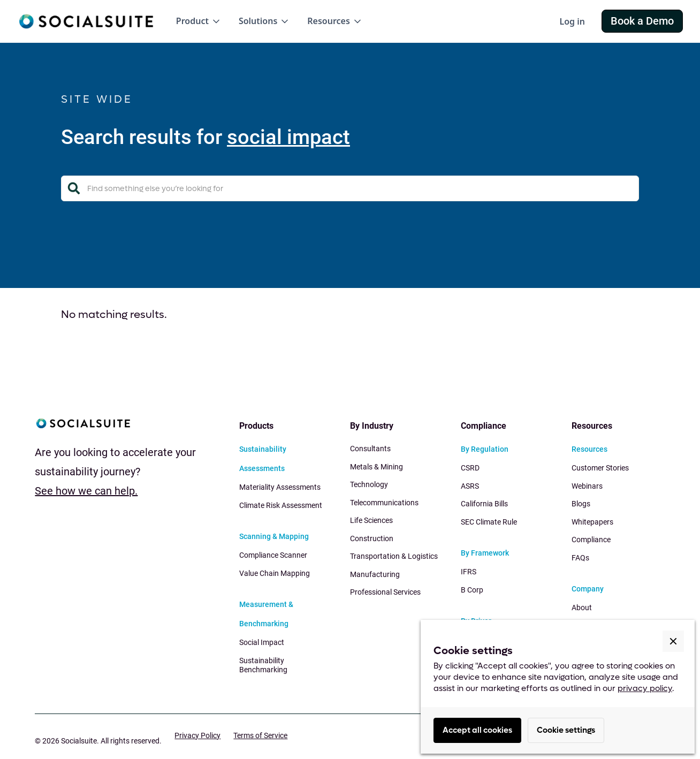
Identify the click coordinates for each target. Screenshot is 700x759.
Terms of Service (260, 735)
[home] (86, 21)
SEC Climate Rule (489, 522)
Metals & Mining (376, 467)
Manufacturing (375, 574)
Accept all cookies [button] (477, 730)
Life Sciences (371, 520)
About (582, 608)
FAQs (580, 558)
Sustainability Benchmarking (263, 665)
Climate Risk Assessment (281, 505)
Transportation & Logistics (394, 556)
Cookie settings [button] (566, 730)
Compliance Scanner (273, 555)
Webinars (587, 486)
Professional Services (385, 592)
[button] (199, 21)
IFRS (469, 572)
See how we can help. (86, 491)
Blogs (581, 504)
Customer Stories (600, 468)
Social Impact (262, 642)
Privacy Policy (197, 735)
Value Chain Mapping (275, 573)
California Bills (484, 504)
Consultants (370, 449)
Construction (372, 538)
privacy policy (645, 688)
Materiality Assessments (280, 487)
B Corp (472, 590)
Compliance (591, 540)
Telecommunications (384, 503)
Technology (369, 484)
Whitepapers (592, 522)
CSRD (470, 468)
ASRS (470, 486)
